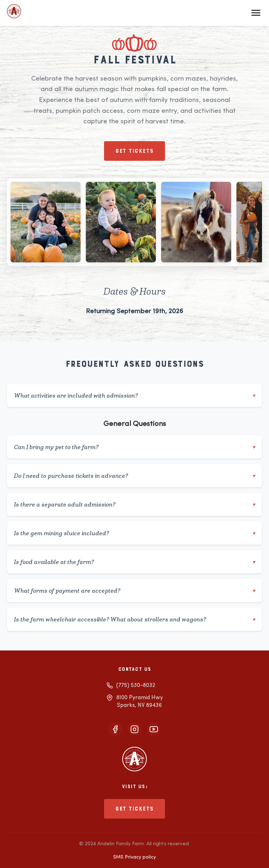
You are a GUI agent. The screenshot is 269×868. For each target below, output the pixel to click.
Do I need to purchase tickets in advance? (134, 476)
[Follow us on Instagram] (134, 729)
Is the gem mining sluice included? (134, 533)
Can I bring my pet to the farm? (134, 447)
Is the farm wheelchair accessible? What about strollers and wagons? (134, 619)
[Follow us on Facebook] (115, 729)
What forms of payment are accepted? (134, 591)
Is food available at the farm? (134, 562)
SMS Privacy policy (134, 857)
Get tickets (134, 151)
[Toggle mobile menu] (256, 13)
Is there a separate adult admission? (134, 504)
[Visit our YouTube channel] (154, 729)
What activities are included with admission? (134, 395)
